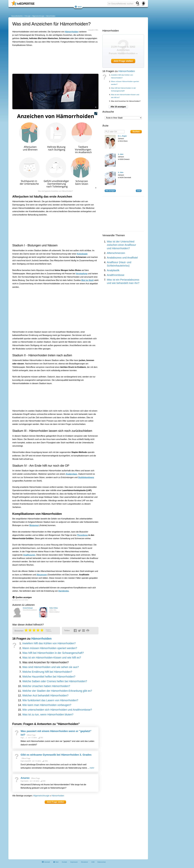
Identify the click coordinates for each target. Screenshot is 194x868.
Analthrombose (116, 275)
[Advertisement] (51, 60)
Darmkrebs (64, 591)
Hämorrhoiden (51, 16)
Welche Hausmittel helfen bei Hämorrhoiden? (49, 677)
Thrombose (82, 535)
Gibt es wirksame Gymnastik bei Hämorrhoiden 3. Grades (56, 755)
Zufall (139, 191)
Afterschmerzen (116, 253)
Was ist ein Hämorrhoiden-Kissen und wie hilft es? (52, 658)
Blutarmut (34, 525)
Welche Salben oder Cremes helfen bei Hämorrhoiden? (55, 681)
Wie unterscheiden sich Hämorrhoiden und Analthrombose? (57, 710)
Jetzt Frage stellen (55, 802)
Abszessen (42, 575)
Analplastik (113, 270)
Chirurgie (28, 16)
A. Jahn (121, 154)
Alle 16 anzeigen (118, 107)
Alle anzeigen (110, 191)
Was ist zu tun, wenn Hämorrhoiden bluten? (48, 715)
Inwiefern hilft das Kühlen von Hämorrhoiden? (49, 643)
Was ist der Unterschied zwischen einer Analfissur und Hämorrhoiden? (121, 245)
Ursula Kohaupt (28, 608)
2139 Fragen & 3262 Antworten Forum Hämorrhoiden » (123, 50)
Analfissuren (29, 555)
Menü (78, 7)
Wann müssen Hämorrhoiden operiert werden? (50, 648)
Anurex (25, 778)
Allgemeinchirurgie (38, 16)
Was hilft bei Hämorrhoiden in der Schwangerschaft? (53, 653)
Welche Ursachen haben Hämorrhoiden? (46, 686)
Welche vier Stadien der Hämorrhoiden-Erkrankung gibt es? (57, 691)
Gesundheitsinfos (17, 16)
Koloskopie (82, 254)
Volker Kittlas (54, 608)
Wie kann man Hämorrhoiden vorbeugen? (47, 705)
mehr (92, 768)
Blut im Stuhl (88, 280)
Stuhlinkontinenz (86, 477)
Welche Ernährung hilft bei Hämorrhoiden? (47, 672)
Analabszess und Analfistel (122, 258)
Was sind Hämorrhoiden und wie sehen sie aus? (51, 667)
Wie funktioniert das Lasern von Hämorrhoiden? (50, 700)
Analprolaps (72, 474)
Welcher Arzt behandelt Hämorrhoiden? (45, 696)
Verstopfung (82, 274)
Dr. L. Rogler (122, 136)
